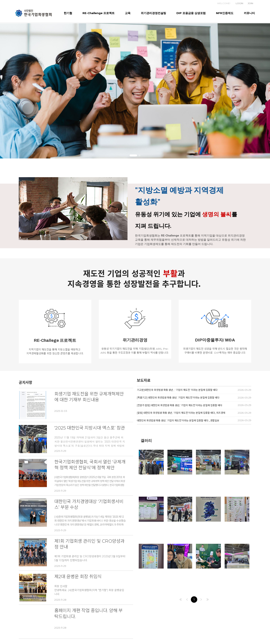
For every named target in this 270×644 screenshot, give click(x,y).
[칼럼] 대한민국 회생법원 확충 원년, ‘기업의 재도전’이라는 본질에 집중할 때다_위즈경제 (181, 413)
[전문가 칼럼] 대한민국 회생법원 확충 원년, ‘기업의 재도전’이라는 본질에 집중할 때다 (180, 405)
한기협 (68, 13)
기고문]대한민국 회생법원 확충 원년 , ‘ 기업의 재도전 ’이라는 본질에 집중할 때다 (177, 390)
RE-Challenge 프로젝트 (99, 13)
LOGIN (239, 3)
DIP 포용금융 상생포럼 (191, 13)
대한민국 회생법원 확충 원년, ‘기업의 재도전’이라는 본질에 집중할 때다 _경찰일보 (178, 420)
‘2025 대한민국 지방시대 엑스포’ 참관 (90, 428)
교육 (128, 13)
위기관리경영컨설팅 (153, 13)
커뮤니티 (249, 13)
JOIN (250, 3)
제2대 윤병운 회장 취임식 (78, 577)
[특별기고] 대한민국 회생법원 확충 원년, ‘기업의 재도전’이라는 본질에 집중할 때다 (178, 398)
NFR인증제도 (225, 13)
